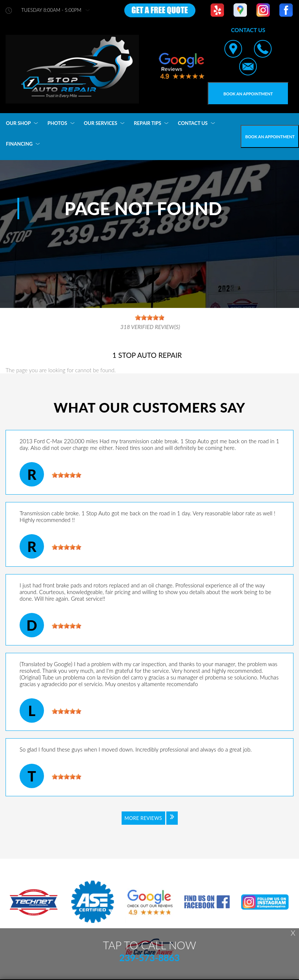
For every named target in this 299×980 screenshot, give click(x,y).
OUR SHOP (18, 123)
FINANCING (19, 144)
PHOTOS (57, 123)
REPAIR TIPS (147, 123)
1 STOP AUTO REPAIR (147, 355)
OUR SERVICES (101, 123)
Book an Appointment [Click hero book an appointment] (248, 94)
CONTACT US (193, 123)
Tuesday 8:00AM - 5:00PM (52, 10)
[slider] (67, 475)
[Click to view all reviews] (150, 823)
